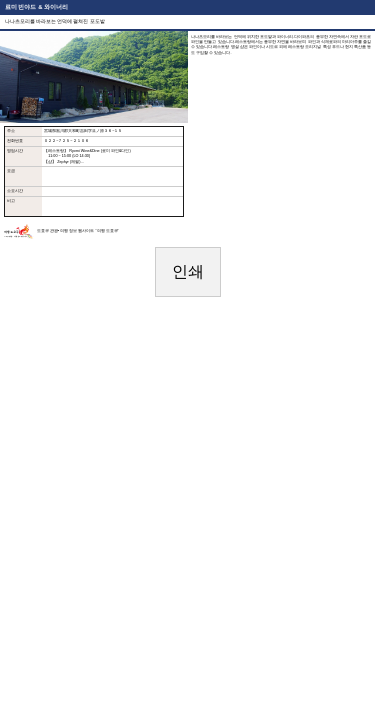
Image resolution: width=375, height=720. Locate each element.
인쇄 (188, 271)
